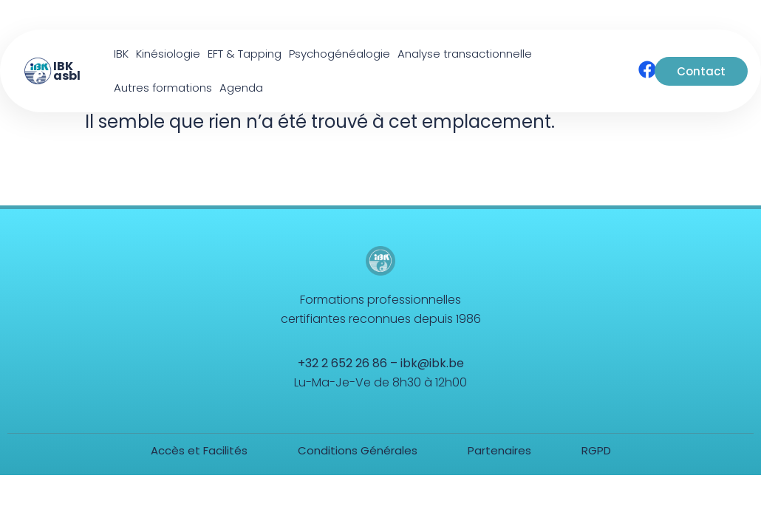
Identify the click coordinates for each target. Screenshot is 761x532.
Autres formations (163, 88)
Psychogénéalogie (339, 54)
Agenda (241, 88)
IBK (121, 54)
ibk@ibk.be (432, 363)
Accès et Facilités (199, 450)
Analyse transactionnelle (465, 54)
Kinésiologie (168, 54)
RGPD (596, 450)
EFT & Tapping (245, 54)
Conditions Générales (358, 450)
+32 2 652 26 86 (342, 363)
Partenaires (499, 450)
